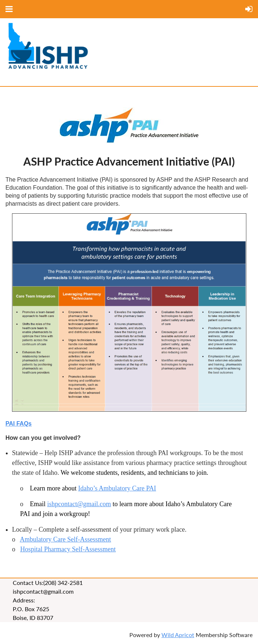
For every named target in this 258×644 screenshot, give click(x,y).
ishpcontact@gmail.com (79, 504)
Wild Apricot (178, 635)
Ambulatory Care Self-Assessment (66, 539)
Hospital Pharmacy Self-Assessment (68, 549)
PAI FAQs (19, 424)
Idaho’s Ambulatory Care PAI (117, 488)
